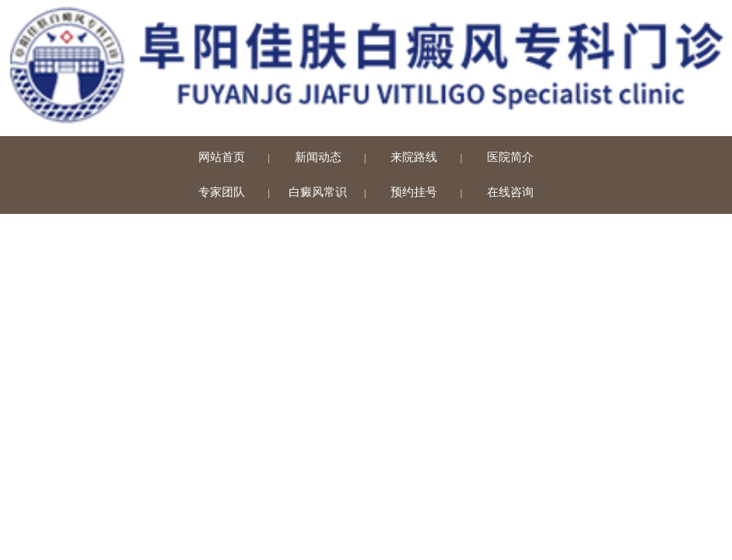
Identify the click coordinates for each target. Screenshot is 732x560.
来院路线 (426, 157)
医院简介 (510, 157)
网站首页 (234, 157)
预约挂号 (426, 192)
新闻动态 (331, 157)
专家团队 (234, 192)
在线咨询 (510, 192)
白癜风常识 (327, 192)
